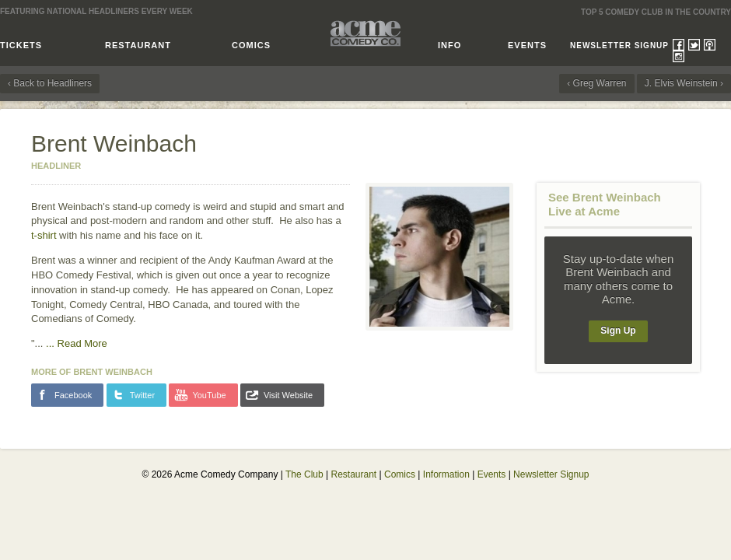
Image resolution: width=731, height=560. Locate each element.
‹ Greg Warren (596, 83)
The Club (304, 474)
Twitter (694, 45)
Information (446, 474)
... (77, 343)
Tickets (21, 45)
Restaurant (138, 45)
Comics (251, 45)
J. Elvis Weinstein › (684, 83)
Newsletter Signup (619, 45)
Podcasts (710, 45)
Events (527, 45)
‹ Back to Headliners (50, 83)
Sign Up (618, 331)
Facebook (679, 45)
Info (449, 45)
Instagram (679, 56)
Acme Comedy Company (365, 33)
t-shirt (44, 235)
